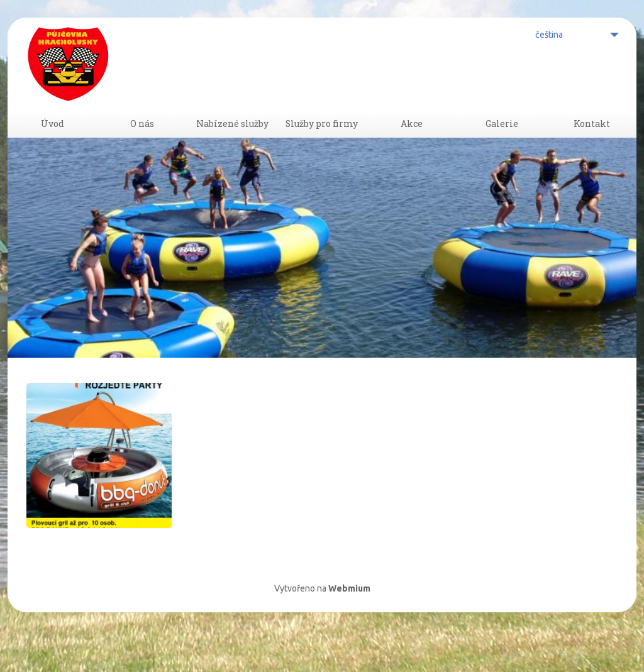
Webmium (349, 623)
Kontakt (591, 142)
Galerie (502, 142)
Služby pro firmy (322, 142)
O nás (142, 142)
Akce (412, 142)
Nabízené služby (232, 142)
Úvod (52, 142)
